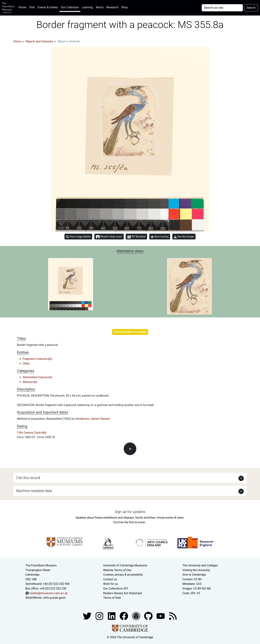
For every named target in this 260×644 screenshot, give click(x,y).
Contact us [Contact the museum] (110, 579)
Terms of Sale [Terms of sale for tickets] (112, 598)
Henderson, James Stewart (93, 419)
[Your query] (222, 8)
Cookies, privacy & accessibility (123, 575)
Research (112, 7)
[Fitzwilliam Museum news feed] (173, 616)
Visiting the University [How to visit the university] (196, 570)
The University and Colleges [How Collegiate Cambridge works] (200, 565)
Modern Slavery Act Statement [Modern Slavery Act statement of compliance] (123, 593)
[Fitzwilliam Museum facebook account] (112, 616)
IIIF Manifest (136, 237)
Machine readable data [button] (34, 491)
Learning (87, 7)
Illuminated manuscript (37, 377)
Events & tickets (48, 7)
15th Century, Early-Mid (32, 433)
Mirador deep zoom (109, 237)
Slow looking (160, 237)
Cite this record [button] (28, 478)
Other (26, 364)
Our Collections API (116, 589)
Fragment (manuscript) (37, 359)
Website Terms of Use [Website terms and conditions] (117, 570)
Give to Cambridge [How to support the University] (194, 575)
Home (23, 7)
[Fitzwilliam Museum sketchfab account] (136, 616)
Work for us (111, 584)
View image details (78, 237)
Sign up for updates (130, 512)
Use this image (184, 237)
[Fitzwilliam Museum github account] (149, 616)
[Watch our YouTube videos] (161, 616)
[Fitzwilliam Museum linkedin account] (124, 616)
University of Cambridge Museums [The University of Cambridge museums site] (125, 565)
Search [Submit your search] (251, 8)
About (100, 7)
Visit (32, 7)
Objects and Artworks (39, 41)
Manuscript (30, 382)
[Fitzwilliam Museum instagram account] (100, 616)
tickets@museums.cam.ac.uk (49, 593)
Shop (124, 7)
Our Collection (70, 7)
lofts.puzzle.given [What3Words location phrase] (54, 598)
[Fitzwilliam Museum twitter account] (88, 616)
